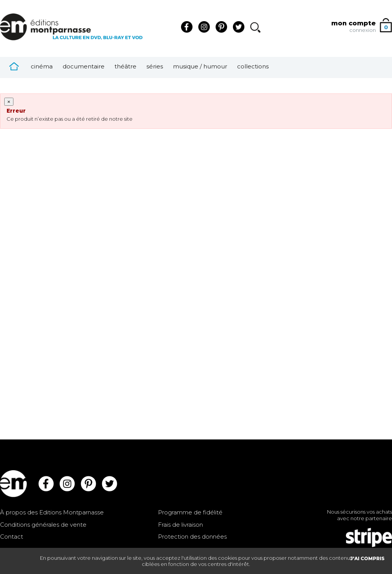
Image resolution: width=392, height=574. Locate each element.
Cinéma (42, 66)
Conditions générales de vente (43, 525)
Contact (12, 537)
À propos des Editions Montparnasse (52, 512)
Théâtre (125, 66)
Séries (155, 66)
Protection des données (192, 537)
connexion (363, 30)
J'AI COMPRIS (367, 558)
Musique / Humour (200, 66)
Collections (253, 66)
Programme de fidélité (190, 512)
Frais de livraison (180, 525)
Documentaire (84, 66)
